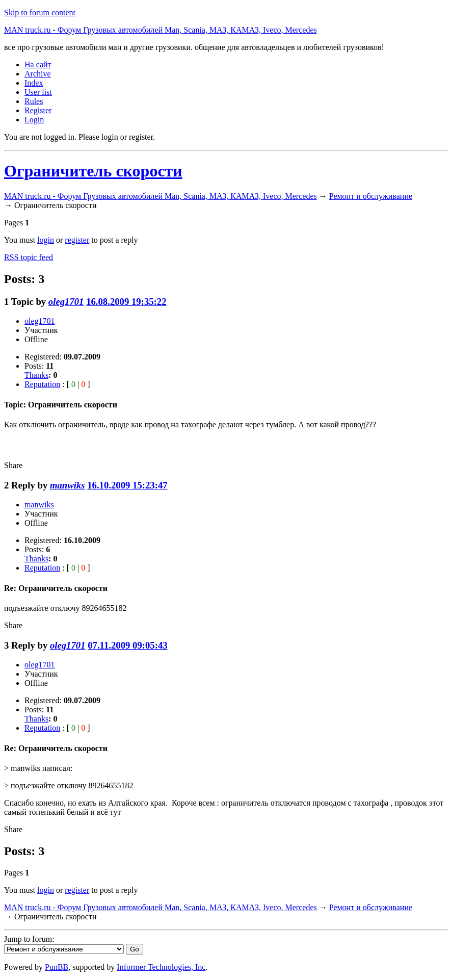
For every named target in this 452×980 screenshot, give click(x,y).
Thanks (36, 375)
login (46, 240)
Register (38, 110)
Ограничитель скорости (93, 171)
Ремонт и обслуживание (371, 196)
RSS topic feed (29, 257)
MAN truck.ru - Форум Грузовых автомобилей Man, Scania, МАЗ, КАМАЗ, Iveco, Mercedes (161, 30)
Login (34, 120)
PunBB (57, 967)
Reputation (42, 384)
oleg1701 (66, 302)
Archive (38, 74)
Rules (34, 101)
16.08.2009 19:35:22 (126, 302)
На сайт (38, 65)
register (77, 240)
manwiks (68, 485)
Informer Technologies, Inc (161, 967)
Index (34, 83)
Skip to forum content (40, 12)
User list (38, 92)
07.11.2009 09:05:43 (127, 645)
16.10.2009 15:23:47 (127, 485)
